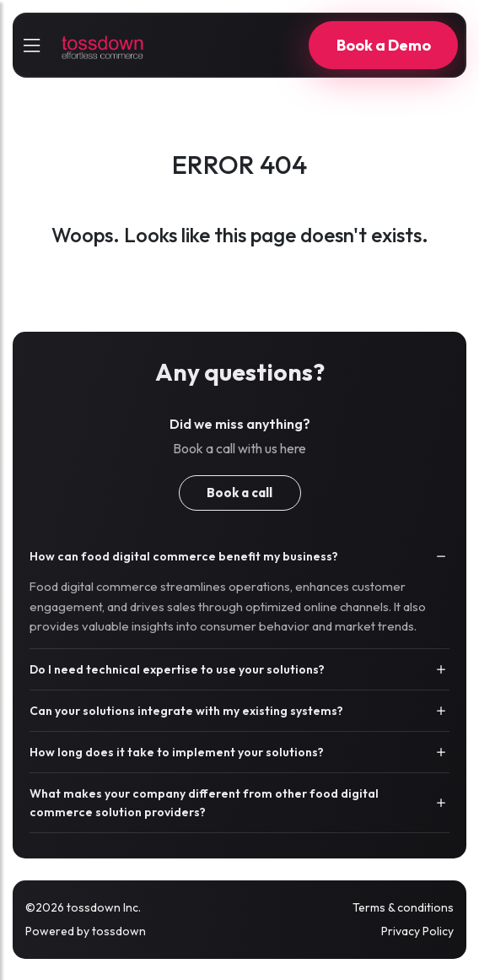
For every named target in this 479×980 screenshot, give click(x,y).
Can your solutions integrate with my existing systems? (186, 711)
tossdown (119, 931)
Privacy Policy (417, 931)
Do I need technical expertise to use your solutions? (177, 669)
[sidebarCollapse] (32, 46)
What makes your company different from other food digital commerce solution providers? (204, 803)
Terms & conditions (403, 907)
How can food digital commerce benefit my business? (184, 556)
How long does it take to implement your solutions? (177, 752)
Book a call (239, 493)
